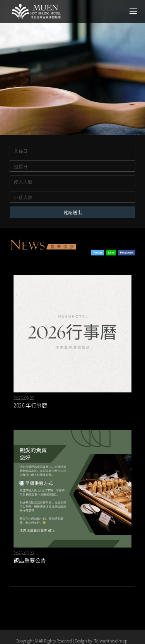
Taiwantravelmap (111, 641)
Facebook (126, 253)
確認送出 (73, 212)
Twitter (98, 253)
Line (111, 253)
